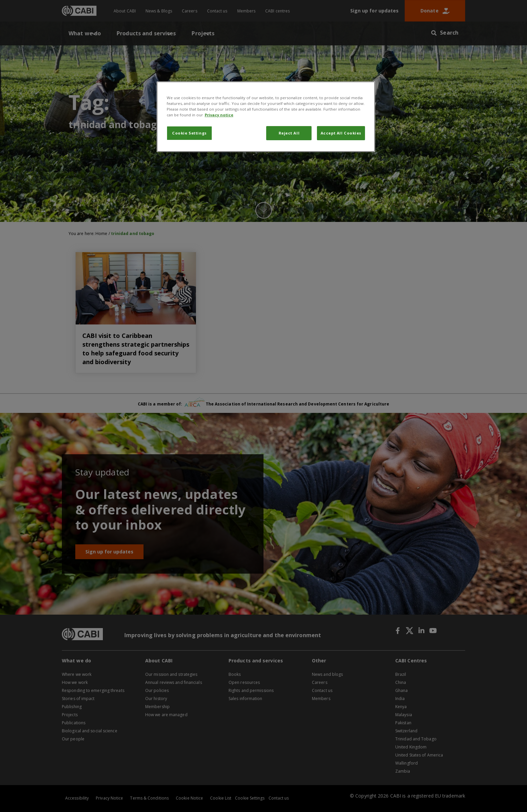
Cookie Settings (189, 133)
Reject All (289, 133)
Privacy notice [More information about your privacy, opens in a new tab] (219, 115)
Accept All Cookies (341, 133)
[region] (266, 117)
